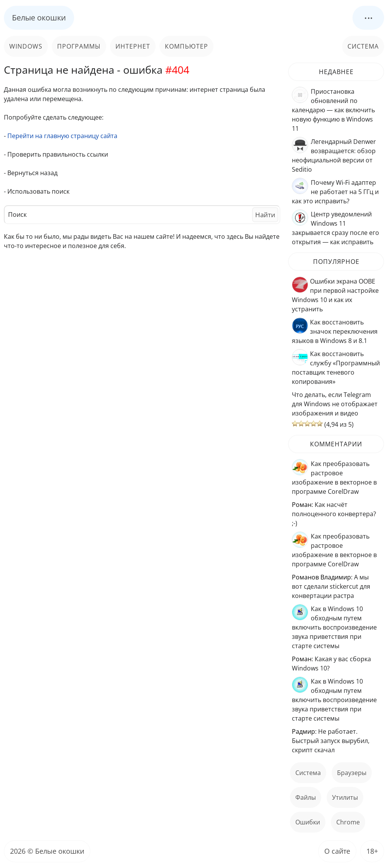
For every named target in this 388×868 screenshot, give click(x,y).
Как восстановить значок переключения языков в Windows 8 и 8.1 (335, 331)
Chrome (348, 822)
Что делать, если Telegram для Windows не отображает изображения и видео (335, 404)
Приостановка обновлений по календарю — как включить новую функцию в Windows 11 (333, 110)
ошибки (308, 822)
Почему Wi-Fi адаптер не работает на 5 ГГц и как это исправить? (335, 192)
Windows (26, 46)
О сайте (337, 851)
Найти (265, 215)
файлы (306, 797)
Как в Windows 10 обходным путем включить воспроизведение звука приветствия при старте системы (334, 627)
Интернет (133, 46)
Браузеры (352, 773)
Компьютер (186, 46)
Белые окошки (39, 18)
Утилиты (345, 797)
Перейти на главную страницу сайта (62, 136)
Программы (79, 46)
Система (363, 46)
